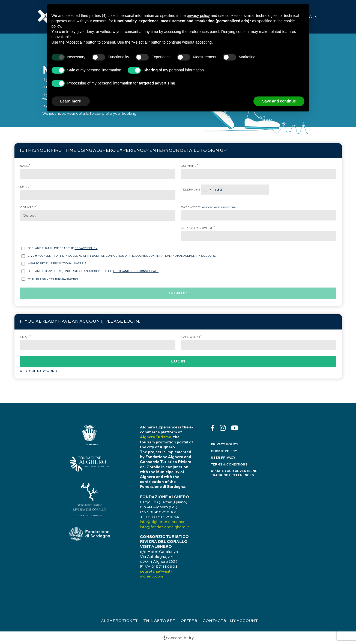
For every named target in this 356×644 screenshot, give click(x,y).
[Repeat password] (259, 236)
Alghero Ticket (119, 621)
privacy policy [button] (198, 16)
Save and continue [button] (279, 101)
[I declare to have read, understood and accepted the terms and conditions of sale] (23, 271)
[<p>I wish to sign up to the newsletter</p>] (23, 279)
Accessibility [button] (181, 638)
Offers (189, 621)
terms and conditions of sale (136, 271)
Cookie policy (224, 451)
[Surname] (259, 174)
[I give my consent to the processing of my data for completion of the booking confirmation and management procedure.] (23, 256)
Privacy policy (225, 445)
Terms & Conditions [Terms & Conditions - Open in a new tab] (229, 465)
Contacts (214, 621)
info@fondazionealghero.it (164, 527)
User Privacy (223, 458)
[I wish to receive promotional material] (23, 264)
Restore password (38, 371)
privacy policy (86, 248)
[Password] (259, 215)
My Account (244, 621)
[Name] (98, 174)
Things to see (159, 621)
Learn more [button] (71, 101)
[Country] (98, 216)
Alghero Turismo (156, 437)
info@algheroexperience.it (164, 522)
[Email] (98, 195)
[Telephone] (235, 190)
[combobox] (212, 190)
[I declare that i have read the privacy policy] (23, 248)
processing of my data (82, 256)
